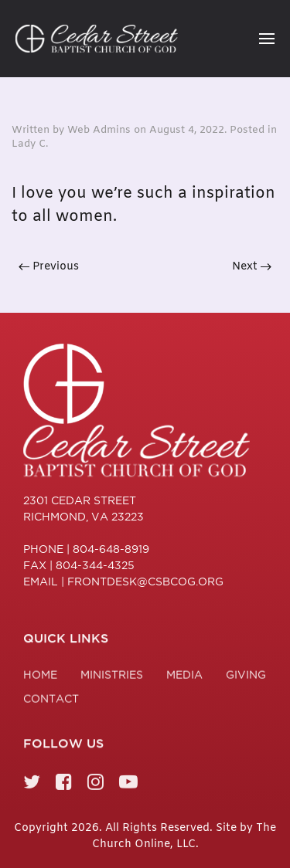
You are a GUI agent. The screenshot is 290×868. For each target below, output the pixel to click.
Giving (246, 677)
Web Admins (99, 130)
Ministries (112, 677)
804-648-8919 (111, 549)
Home (40, 677)
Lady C (29, 144)
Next (252, 267)
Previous (49, 267)
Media (184, 677)
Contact (51, 701)
